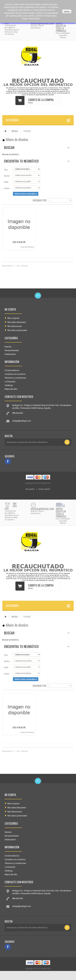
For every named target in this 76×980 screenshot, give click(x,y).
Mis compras (13, 318)
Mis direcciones (15, 326)
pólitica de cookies (26, 16)
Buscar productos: (11, 154)
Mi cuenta (10, 309)
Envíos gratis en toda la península (61, 27)
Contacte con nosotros (15, 374)
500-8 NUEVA (19, 242)
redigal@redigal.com (42, 23)
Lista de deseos (27, 247)
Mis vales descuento (17, 322)
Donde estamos (12, 370)
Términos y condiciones (15, 378)
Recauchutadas (12, 350)
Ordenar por (39, 200)
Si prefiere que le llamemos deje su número (12, 32)
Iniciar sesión (44, 489)
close (67, 12)
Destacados (10, 354)
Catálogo (9, 385)
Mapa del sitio (11, 389)
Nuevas (15, 131)
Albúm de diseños (17, 139)
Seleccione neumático (26, 194)
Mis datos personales (17, 330)
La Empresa (10, 382)
